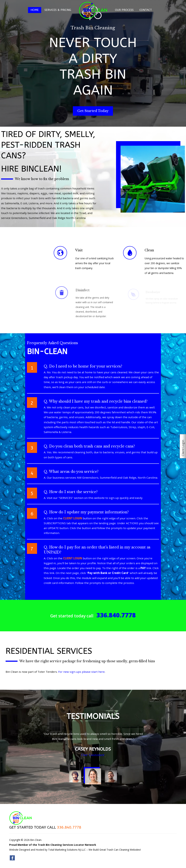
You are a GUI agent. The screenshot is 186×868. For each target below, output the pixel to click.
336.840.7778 (116, 615)
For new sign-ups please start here (81, 672)
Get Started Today (93, 111)
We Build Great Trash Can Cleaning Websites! (115, 850)
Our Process (124, 10)
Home (35, 10)
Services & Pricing (58, 10)
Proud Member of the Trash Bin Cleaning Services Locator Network (53, 845)
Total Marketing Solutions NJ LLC (67, 850)
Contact (146, 10)
